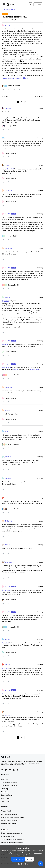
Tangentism (8, 562)
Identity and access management (12, 833)
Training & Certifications (9, 782)
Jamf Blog (5, 789)
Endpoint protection (8, 836)
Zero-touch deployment (9, 814)
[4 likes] (10, 375)
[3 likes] (10, 285)
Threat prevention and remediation (13, 839)
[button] (4, 5)
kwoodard (8, 498)
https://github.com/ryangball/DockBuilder (15, 78)
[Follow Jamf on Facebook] (18, 770)
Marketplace (5, 792)
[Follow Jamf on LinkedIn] (6, 770)
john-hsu (7, 138)
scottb (7, 165)
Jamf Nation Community (9, 786)
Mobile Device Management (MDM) (13, 817)
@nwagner (5, 344)
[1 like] (9, 153)
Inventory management (9, 824)
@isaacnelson (6, 368)
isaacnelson (8, 190)
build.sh (16, 370)
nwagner (7, 297)
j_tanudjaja (8, 457)
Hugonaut (8, 108)
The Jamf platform (7, 811)
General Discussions (10, 10)
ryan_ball (7, 25)
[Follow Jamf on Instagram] (14, 770)
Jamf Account (6, 801)
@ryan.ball (10, 169)
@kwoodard (5, 694)
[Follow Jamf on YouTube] (10, 770)
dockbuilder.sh (35, 370)
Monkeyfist (8, 521)
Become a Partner (7, 795)
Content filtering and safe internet (12, 843)
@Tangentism (6, 590)
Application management (9, 821)
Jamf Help (5, 779)
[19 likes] (11, 86)
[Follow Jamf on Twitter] (2, 770)
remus (6, 712)
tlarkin (6, 431)
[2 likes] (10, 126)
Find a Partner (6, 798)
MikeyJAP (8, 545)
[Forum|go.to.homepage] (11, 4)
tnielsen (7, 410)
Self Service (5, 830)
